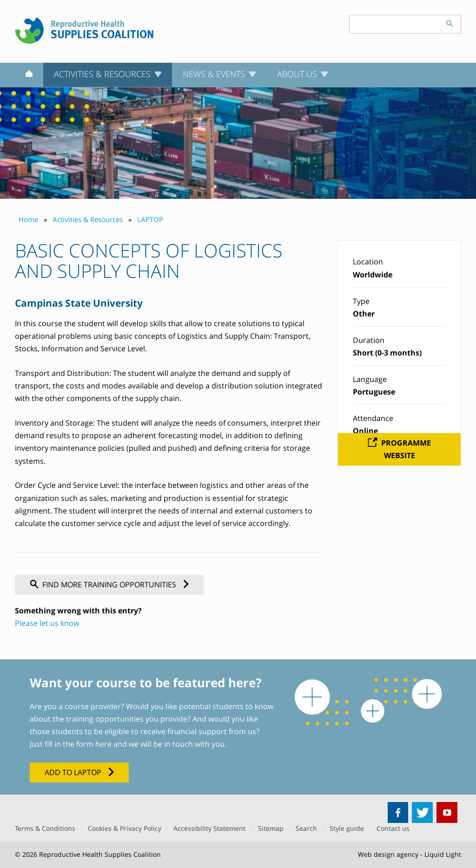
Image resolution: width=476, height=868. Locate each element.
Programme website (406, 449)
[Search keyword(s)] (394, 24)
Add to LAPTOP (73, 772)
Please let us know (47, 623)
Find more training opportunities (109, 585)
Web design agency (388, 854)
